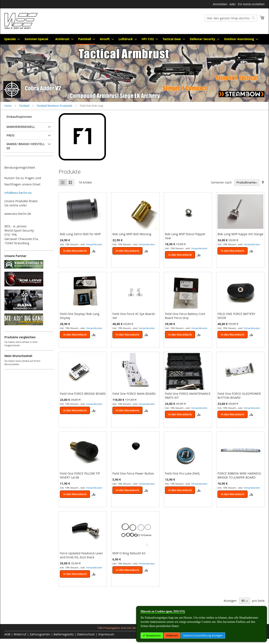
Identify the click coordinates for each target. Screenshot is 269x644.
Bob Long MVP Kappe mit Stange (240, 234)
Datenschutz (86, 634)
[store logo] (21, 21)
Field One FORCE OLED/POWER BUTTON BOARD (239, 396)
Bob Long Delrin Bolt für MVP (80, 234)
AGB (7, 634)
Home (8, 106)
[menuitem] (11, 39)
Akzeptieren (153, 635)
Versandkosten (94, 244)
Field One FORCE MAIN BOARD (134, 394)
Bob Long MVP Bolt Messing (132, 234)
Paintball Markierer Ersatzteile (55, 106)
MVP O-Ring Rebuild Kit (129, 553)
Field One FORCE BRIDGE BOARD (83, 394)
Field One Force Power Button (133, 473)
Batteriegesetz (64, 634)
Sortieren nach (221, 182)
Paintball (24, 106)
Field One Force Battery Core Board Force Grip (185, 316)
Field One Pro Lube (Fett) (182, 473)
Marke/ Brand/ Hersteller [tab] (26, 146)
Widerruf (20, 634)
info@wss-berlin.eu (18, 193)
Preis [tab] (11, 135)
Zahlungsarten (40, 634)
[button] (94, 251)
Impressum (106, 634)
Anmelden (220, 4)
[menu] (134, 39)
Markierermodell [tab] (21, 127)
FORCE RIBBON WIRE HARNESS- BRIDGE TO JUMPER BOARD (240, 475)
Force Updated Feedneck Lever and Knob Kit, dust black (81, 555)
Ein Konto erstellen (251, 4)
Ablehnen (172, 635)
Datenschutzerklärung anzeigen (203, 635)
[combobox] (231, 18)
